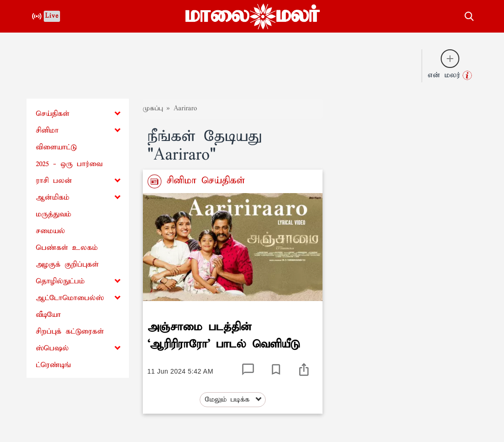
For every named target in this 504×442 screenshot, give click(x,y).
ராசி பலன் (54, 181)
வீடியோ (48, 315)
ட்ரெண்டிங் (53, 365)
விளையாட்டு (56, 147)
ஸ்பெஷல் (52, 348)
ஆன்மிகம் (53, 198)
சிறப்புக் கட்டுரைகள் (70, 331)
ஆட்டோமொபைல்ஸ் (70, 298)
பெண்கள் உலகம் (67, 248)
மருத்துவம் (54, 214)
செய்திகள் (53, 114)
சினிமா (47, 131)
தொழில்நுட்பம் (60, 281)
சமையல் (50, 231)
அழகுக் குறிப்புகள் (67, 265)
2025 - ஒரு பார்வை (69, 164)
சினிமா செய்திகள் (203, 181)
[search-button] (469, 15)
